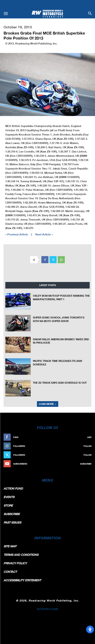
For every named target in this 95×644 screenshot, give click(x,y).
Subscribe (86, 464)
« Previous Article (17, 234)
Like (89, 437)
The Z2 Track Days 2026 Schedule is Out (60, 383)
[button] (6, 14)
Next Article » (44, 234)
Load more (48, 404)
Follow (87, 446)
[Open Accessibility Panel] (90, 629)
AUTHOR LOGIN (48, 609)
